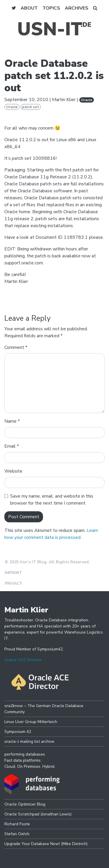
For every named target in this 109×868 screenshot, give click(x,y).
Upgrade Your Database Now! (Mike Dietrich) (46, 844)
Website (13, 471)
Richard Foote (17, 824)
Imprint (13, 573)
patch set (31, 107)
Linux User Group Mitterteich (31, 722)
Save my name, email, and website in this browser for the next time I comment (52, 500)
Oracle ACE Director (23, 660)
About (29, 8)
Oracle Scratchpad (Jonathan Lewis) (38, 814)
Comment (16, 347)
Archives (77, 8)
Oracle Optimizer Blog (25, 804)
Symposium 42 (18, 732)
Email (12, 446)
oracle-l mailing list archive (29, 741)
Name (12, 421)
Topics (51, 8)
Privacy (13, 583)
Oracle (87, 100)
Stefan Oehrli (17, 834)
